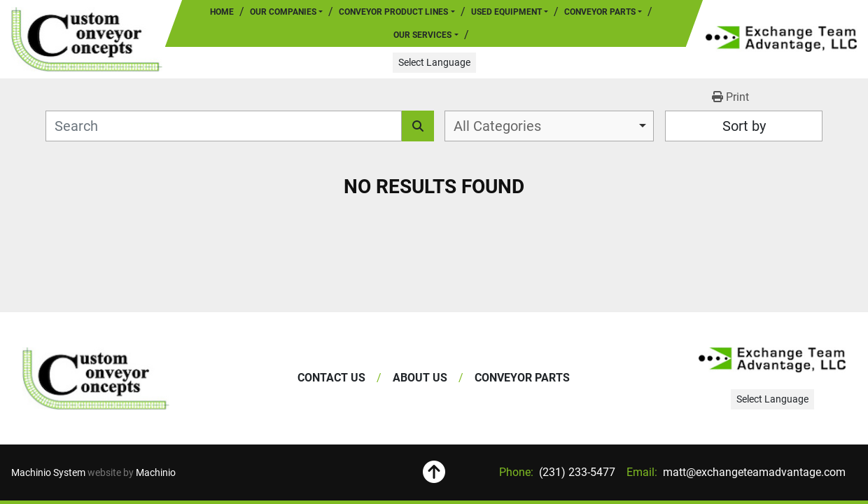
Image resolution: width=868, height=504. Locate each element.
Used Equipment (506, 12)
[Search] (224, 126)
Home (222, 12)
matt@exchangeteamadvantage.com (753, 472)
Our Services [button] (422, 35)
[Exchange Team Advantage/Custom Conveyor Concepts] (96, 378)
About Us (420, 378)
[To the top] (434, 472)
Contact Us (331, 378)
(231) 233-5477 (576, 472)
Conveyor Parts (600, 12)
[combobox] (549, 126)
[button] (397, 12)
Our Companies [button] (283, 12)
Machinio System (48, 472)
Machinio (156, 472)
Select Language (434, 62)
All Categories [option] (497, 126)
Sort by (744, 126)
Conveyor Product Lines (393, 12)
